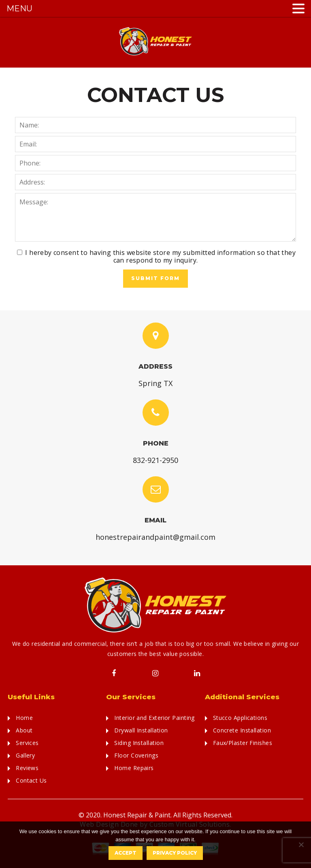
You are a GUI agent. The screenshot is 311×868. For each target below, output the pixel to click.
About (24, 730)
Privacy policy (175, 853)
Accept (126, 853)
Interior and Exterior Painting (154, 718)
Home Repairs (134, 768)
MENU (19, 8)
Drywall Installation (141, 730)
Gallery (25, 755)
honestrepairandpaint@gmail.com (155, 537)
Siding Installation (139, 743)
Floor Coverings (136, 755)
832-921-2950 (155, 460)
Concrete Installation (242, 730)
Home (24, 718)
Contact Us (31, 780)
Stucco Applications (240, 718)
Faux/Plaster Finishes (243, 743)
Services (27, 743)
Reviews (27, 768)
